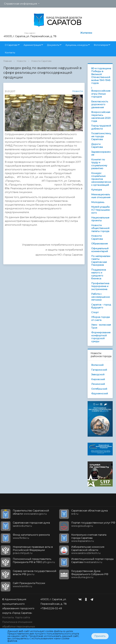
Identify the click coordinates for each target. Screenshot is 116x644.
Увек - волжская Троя (101, 326)
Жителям (86, 33)
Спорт (95, 312)
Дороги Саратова (97, 146)
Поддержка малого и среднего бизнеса (99, 274)
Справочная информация (21, 4)
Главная (7, 61)
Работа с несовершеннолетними (101, 297)
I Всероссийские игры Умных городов (101, 92)
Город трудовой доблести (101, 127)
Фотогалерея (101, 45)
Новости (21, 61)
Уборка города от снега (100, 319)
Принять (100, 636)
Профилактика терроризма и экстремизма (100, 286)
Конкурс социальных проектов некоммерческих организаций (101, 179)
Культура (97, 190)
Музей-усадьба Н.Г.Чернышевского (101, 210)
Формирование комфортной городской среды (101, 337)
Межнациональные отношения (101, 196)
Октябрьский (99, 389)
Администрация (32, 45)
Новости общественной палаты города (100, 228)
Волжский (97, 365)
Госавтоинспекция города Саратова (101, 136)
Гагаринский (99, 370)
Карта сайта (23, 617)
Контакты (10, 53)
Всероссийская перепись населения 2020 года (101, 117)
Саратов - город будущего (101, 306)
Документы (53, 45)
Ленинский (98, 384)
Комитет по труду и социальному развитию (99, 164)
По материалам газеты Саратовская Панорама (101, 261)
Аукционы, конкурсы (77, 45)
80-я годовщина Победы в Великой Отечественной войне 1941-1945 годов (101, 76)
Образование (100, 244)
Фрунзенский (100, 393)
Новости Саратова (41, 61)
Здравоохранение (101, 153)
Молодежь (98, 202)
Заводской (98, 374)
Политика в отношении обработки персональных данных (19, 627)
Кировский (98, 379)
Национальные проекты (100, 219)
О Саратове (11, 45)
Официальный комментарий (100, 250)
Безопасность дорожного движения (100, 104)
